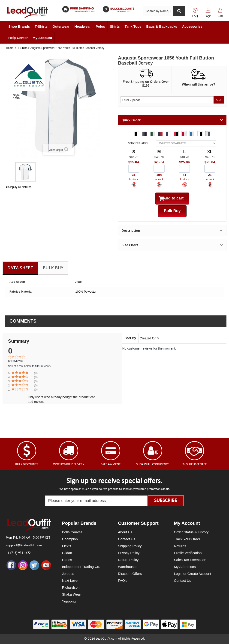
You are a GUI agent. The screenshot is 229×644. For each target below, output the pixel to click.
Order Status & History (191, 532)
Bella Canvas (72, 532)
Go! (219, 100)
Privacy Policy (129, 553)
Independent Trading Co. (81, 567)
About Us (125, 532)
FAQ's (123, 580)
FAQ (195, 16)
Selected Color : (139, 143)
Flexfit (67, 546)
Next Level (70, 580)
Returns (180, 546)
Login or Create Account (193, 574)
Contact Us (127, 539)
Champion (70, 539)
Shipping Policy (130, 546)
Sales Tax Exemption (190, 560)
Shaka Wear (72, 594)
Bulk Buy (53, 268)
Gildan (67, 553)
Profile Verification (188, 553)
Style (16, 95)
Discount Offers (130, 574)
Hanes (67, 560)
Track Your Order (187, 539)
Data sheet (20, 268)
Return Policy (128, 560)
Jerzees (68, 574)
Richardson (71, 587)
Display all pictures (19, 187)
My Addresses (185, 567)
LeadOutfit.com (107, 639)
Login (208, 16)
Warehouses (128, 567)
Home (10, 48)
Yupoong (69, 601)
